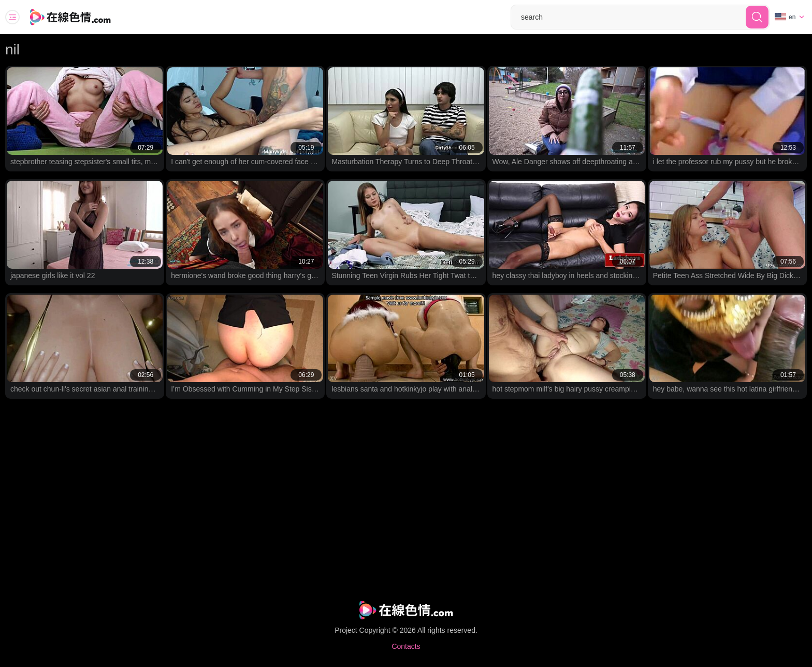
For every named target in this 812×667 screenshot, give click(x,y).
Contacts (406, 646)
